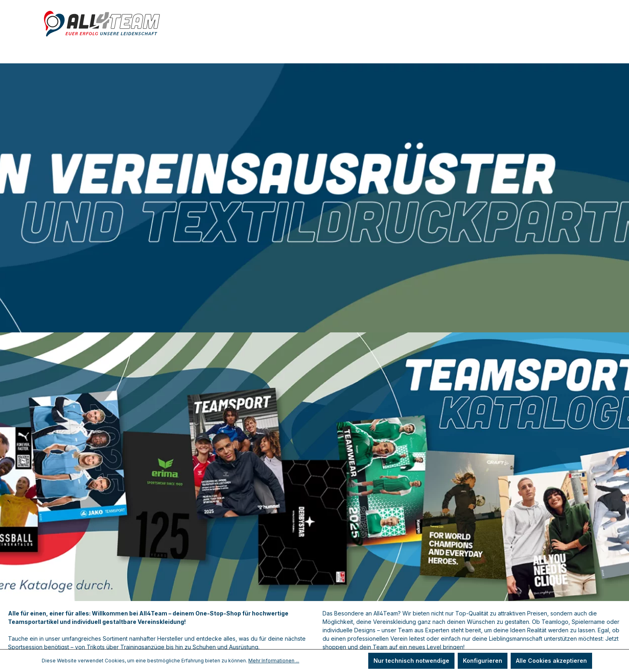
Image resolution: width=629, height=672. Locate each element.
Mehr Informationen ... (274, 661)
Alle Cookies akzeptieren (551, 661)
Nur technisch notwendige (411, 661)
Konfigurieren (483, 661)
